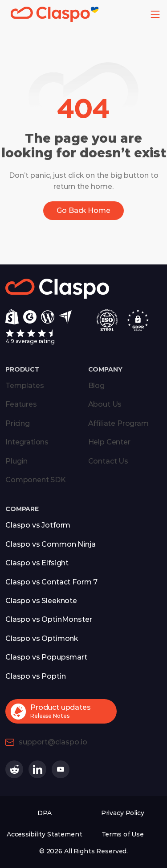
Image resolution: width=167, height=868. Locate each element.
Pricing (18, 423)
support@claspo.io (53, 742)
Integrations (27, 442)
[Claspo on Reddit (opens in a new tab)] (14, 769)
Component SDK (36, 480)
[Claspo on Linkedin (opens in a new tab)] (37, 769)
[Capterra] (65, 317)
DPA (45, 813)
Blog (96, 386)
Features (21, 404)
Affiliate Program (118, 423)
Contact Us (108, 461)
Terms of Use (123, 834)
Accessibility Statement (45, 834)
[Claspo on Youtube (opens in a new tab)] (61, 769)
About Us (105, 404)
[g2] (30, 317)
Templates (25, 386)
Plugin (16, 461)
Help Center (109, 442)
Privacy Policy (123, 813)
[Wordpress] (48, 317)
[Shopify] (12, 317)
